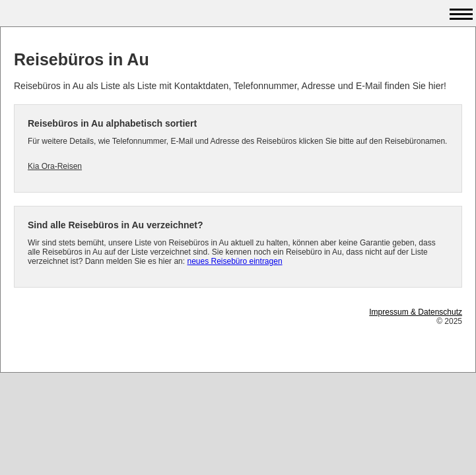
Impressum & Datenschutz (416, 312)
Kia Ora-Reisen (55, 166)
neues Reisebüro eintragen (234, 261)
